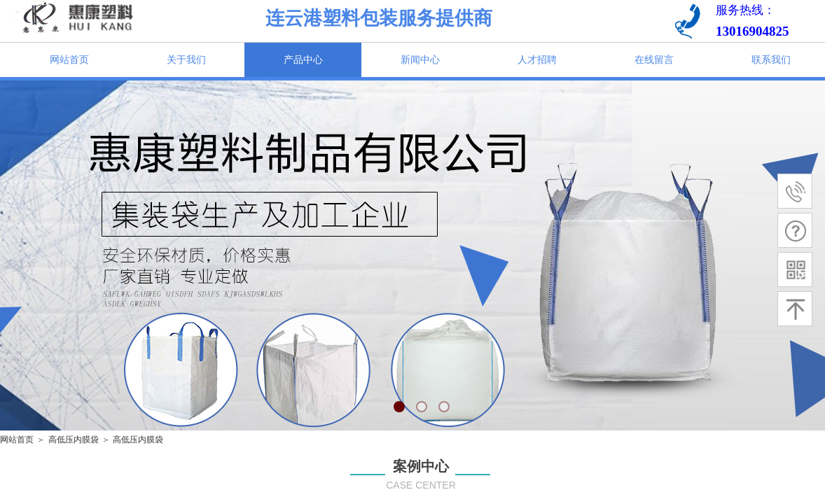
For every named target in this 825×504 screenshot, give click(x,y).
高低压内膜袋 (74, 440)
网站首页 (17, 440)
